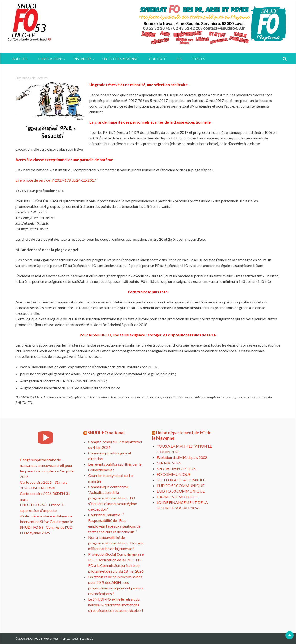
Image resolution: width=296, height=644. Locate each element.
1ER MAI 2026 (169, 463)
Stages (199, 59)
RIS (179, 59)
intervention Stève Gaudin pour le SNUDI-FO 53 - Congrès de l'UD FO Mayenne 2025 (46, 527)
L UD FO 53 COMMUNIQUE (181, 491)
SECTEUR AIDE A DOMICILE (181, 480)
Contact (157, 59)
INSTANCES (83, 59)
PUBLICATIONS (50, 59)
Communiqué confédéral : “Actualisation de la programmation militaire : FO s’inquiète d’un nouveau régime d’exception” (112, 498)
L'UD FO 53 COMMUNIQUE (180, 485)
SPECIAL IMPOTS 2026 (176, 469)
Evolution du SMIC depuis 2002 (182, 457)
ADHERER (20, 59)
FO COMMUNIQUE (174, 474)
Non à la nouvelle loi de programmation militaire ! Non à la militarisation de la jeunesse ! (116, 543)
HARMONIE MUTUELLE (178, 497)
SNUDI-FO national (106, 433)
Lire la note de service (56, 180)
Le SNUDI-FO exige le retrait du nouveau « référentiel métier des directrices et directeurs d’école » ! (116, 605)
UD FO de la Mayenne (120, 59)
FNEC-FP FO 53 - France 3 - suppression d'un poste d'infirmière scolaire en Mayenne (46, 510)
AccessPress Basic (81, 638)
